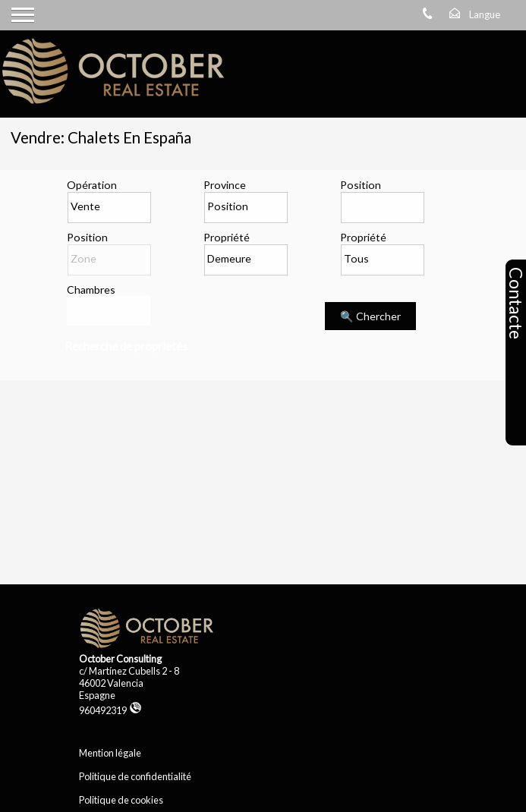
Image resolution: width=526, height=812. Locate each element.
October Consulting (120, 659)
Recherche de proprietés (126, 346)
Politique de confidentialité (135, 776)
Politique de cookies (121, 800)
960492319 (110, 710)
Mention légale (110, 753)
